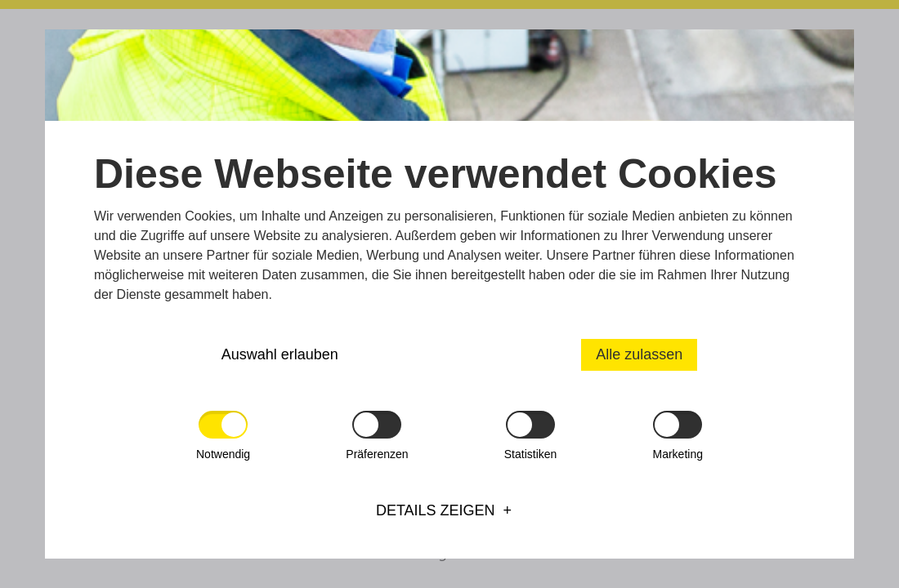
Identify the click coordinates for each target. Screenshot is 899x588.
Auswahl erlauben (280, 354)
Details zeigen (436, 510)
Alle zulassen (639, 354)
